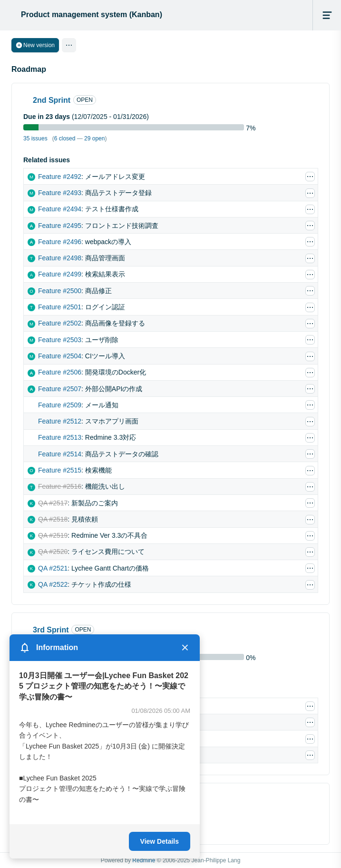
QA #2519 (53, 535)
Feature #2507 (60, 389)
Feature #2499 (60, 274)
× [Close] (185, 648)
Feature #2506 (60, 372)
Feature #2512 (60, 421)
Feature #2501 (60, 307)
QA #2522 (53, 584)
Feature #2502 (60, 323)
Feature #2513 (60, 437)
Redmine (144, 860)
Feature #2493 (60, 193)
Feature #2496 (60, 242)
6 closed (65, 138)
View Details (160, 841)
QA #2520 (53, 552)
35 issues (35, 138)
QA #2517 (53, 503)
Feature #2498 (60, 258)
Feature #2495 (60, 226)
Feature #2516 (60, 486)
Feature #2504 (60, 356)
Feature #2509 (60, 405)
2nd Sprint (52, 100)
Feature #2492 (60, 177)
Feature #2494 (60, 209)
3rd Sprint (51, 630)
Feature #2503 (60, 340)
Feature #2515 (60, 470)
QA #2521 (53, 568)
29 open (94, 138)
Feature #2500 (60, 291)
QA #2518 (53, 519)
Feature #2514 (60, 454)
